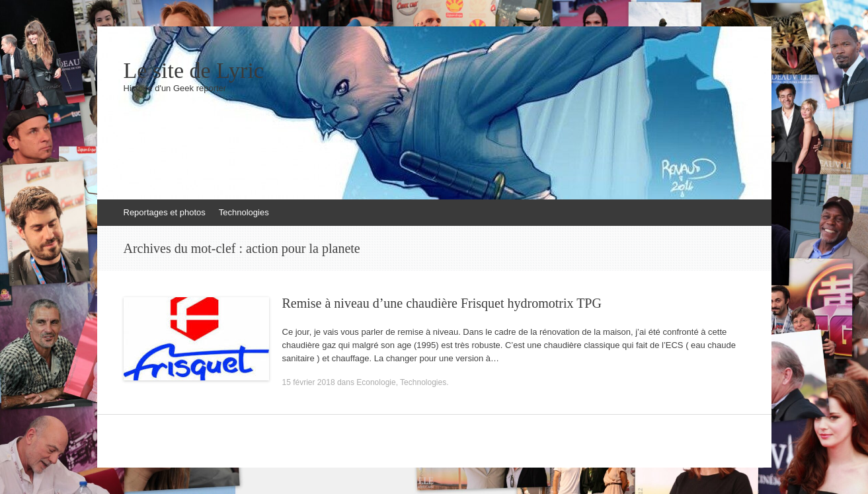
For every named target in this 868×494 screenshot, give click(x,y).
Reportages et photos (165, 212)
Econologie (376, 382)
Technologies (244, 212)
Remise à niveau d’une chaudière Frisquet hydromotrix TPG (442, 303)
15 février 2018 (309, 382)
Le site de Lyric (194, 71)
